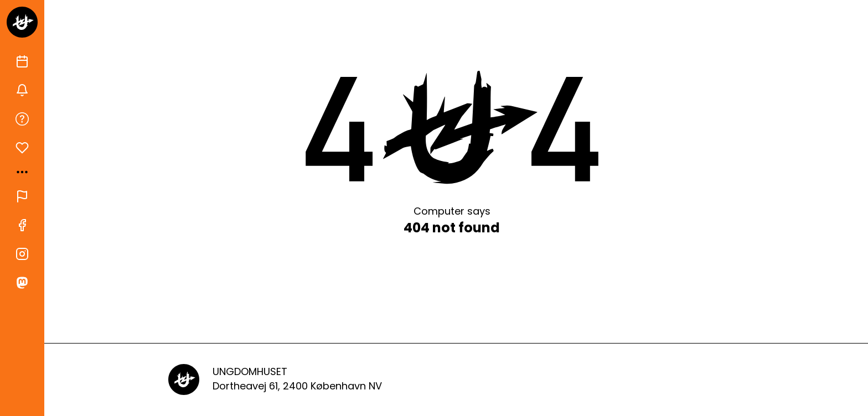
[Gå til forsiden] (22, 22)
